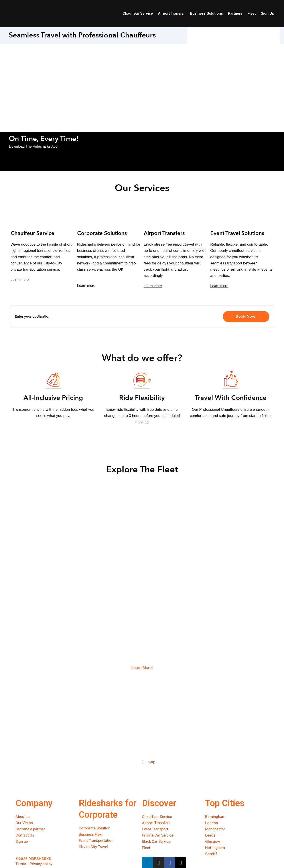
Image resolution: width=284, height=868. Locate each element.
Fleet (251, 13)
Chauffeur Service (138, 13)
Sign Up (268, 13)
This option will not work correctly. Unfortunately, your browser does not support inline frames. (233, 55)
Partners (235, 13)
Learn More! (142, 668)
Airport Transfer (171, 13)
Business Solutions (206, 13)
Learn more (20, 280)
